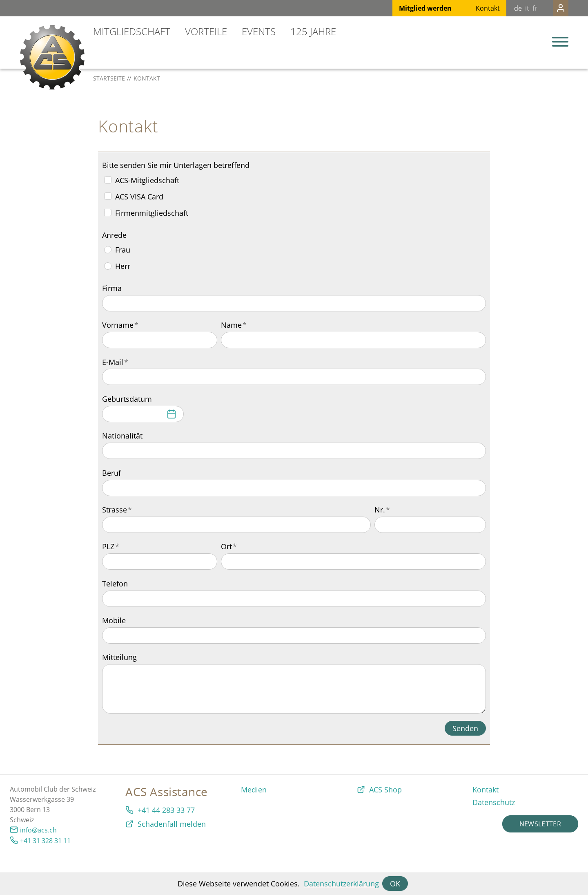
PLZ (111, 546)
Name (234, 325)
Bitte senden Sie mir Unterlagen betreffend (176, 165)
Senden (465, 728)
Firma (112, 288)
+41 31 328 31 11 (45, 841)
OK (395, 884)
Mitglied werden (409, 8)
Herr (123, 266)
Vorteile (206, 31)
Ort (229, 546)
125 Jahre (313, 31)
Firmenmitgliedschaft (152, 213)
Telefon (115, 584)
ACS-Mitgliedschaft (147, 180)
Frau (123, 250)
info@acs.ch (38, 830)
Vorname (120, 325)
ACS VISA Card (139, 197)
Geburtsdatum (127, 399)
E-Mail (115, 362)
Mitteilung (119, 657)
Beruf (111, 473)
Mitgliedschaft (132, 31)
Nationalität (122, 436)
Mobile (114, 620)
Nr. (382, 510)
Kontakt (471, 8)
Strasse (117, 510)
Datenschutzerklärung (341, 884)
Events (259, 31)
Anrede (114, 235)
